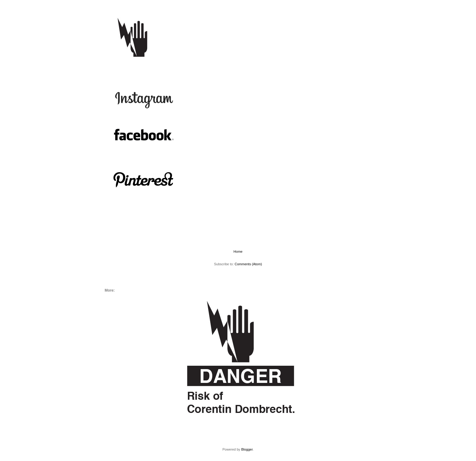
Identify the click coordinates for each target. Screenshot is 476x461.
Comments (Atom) (248, 264)
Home (121, 69)
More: (142, 69)
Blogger (247, 449)
